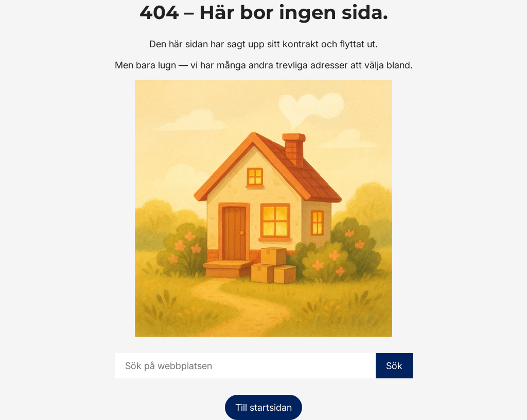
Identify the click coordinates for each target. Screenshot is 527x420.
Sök (394, 366)
